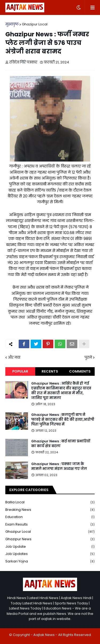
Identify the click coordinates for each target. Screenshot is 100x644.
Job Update (50, 547)
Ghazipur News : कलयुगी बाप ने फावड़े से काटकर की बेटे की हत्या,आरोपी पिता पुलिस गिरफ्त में (63, 420)
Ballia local (50, 502)
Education (50, 517)
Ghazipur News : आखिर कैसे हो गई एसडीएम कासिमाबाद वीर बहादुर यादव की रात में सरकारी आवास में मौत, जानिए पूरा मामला (61, 391)
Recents (50, 371)
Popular (20, 371)
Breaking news (50, 510)
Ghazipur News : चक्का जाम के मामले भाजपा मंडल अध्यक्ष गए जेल (59, 466)
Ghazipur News (50, 539)
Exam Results (50, 525)
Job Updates (50, 554)
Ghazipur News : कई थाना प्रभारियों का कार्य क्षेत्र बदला (61, 444)
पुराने (88, 357)
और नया (14, 357)
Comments (80, 371)
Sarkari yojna (50, 561)
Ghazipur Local (35, 24)
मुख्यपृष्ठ (12, 24)
